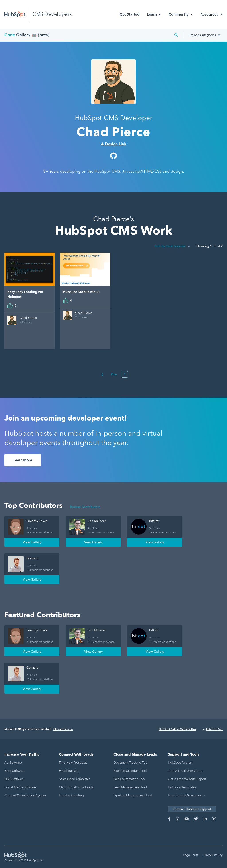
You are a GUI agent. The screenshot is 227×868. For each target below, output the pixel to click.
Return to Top (212, 729)
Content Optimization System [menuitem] (25, 795)
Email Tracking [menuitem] (69, 771)
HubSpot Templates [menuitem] (182, 787)
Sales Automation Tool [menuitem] (130, 779)
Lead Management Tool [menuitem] (130, 787)
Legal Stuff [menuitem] (190, 855)
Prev (109, 374)
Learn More (23, 460)
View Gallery (32, 542)
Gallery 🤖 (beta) (27, 35)
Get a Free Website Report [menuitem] (187, 779)
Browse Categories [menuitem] (202, 35)
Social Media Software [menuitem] (20, 787)
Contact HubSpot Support (192, 809)
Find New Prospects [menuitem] (73, 763)
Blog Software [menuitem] (14, 771)
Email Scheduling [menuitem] (71, 795)
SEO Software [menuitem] (14, 779)
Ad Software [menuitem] (13, 763)
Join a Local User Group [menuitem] (186, 771)
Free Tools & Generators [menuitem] (185, 795)
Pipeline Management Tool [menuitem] (133, 795)
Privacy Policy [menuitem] (213, 855)
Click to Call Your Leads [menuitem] (76, 787)
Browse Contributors (85, 507)
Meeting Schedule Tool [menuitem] (130, 771)
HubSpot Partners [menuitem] (180, 763)
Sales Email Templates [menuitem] (75, 779)
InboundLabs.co (63, 729)
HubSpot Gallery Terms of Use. (178, 729)
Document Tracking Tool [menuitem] (131, 763)
